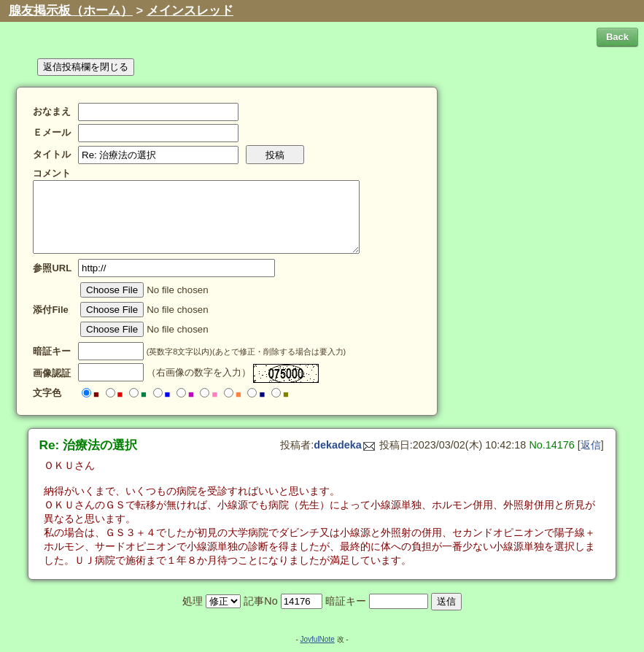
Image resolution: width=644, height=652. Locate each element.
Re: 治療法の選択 (89, 445)
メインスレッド (190, 11)
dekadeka (344, 445)
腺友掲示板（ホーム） (71, 11)
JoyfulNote (317, 639)
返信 (591, 445)
